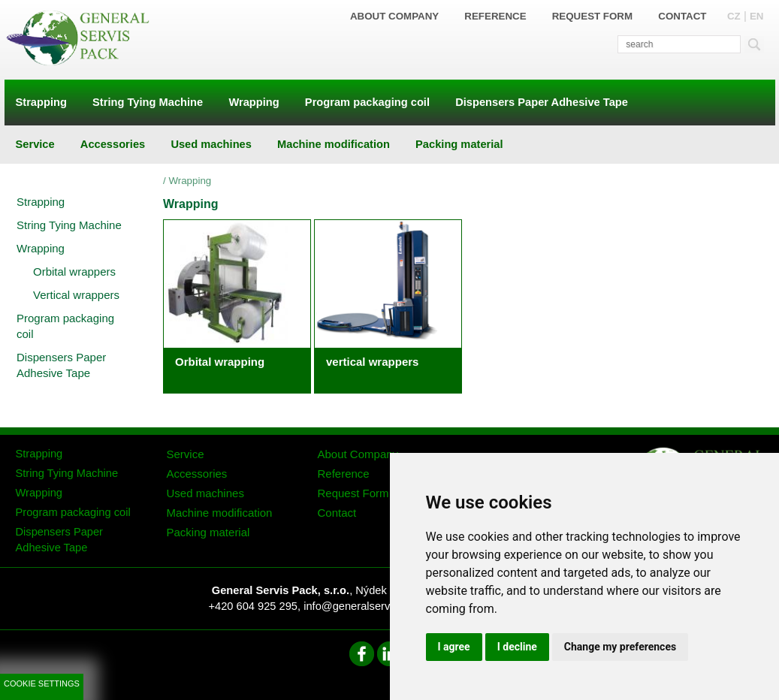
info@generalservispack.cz (369, 606)
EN (757, 16)
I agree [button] (454, 647)
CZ (734, 16)
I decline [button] (517, 647)
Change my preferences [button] (620, 647)
